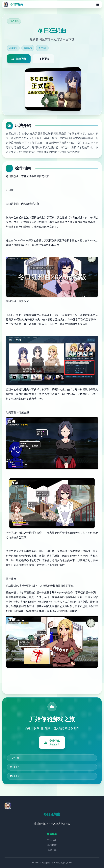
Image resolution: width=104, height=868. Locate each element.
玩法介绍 (52, 841)
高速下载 (52, 850)
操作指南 (52, 846)
